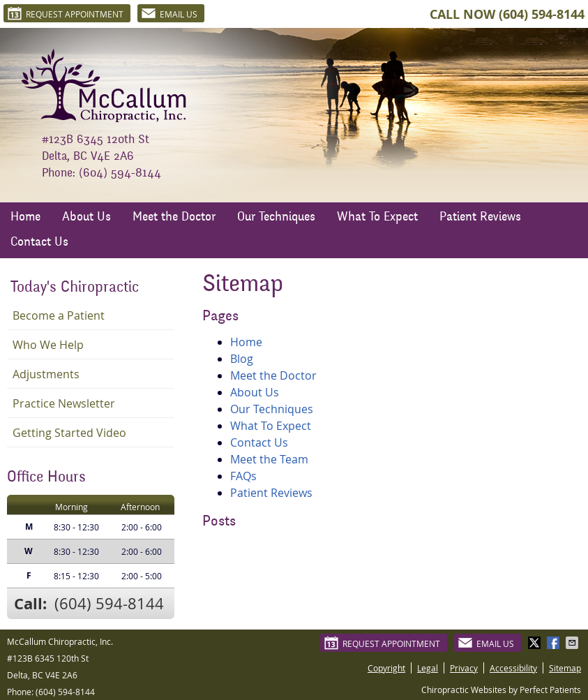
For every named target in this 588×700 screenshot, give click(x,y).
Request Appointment (65, 13)
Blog (242, 359)
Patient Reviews (480, 218)
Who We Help (48, 345)
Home (25, 218)
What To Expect (377, 218)
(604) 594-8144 (542, 14)
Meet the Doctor (174, 218)
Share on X (536, 643)
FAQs (243, 476)
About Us (86, 218)
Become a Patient (59, 315)
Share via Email (573, 643)
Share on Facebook (555, 643)
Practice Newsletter (64, 403)
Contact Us (39, 243)
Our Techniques (276, 218)
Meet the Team (269, 459)
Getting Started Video (69, 433)
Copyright (386, 668)
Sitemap (565, 668)
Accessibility (513, 668)
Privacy (464, 668)
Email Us (169, 13)
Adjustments (46, 374)
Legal (428, 668)
